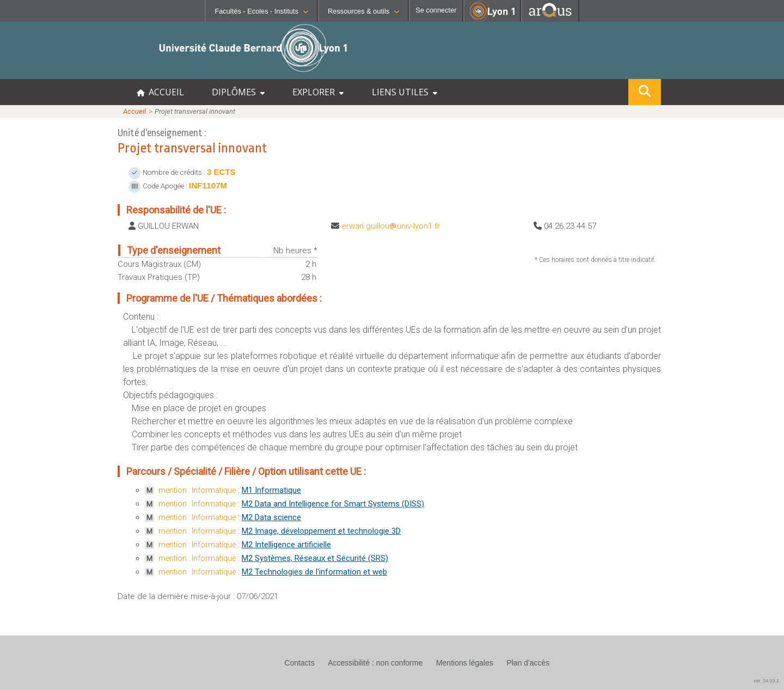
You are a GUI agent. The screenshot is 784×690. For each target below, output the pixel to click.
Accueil (134, 111)
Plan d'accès (528, 663)
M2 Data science (271, 517)
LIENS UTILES (405, 92)
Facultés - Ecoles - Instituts (261, 11)
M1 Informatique (271, 490)
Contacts (299, 663)
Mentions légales (465, 663)
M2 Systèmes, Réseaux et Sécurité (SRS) (315, 558)
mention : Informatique (197, 490)
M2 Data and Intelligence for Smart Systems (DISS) (333, 504)
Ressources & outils (363, 11)
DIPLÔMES (238, 92)
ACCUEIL (160, 92)
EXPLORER (318, 92)
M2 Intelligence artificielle (286, 545)
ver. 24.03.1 (766, 681)
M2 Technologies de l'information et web (314, 572)
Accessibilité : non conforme (375, 663)
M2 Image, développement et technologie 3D (321, 531)
